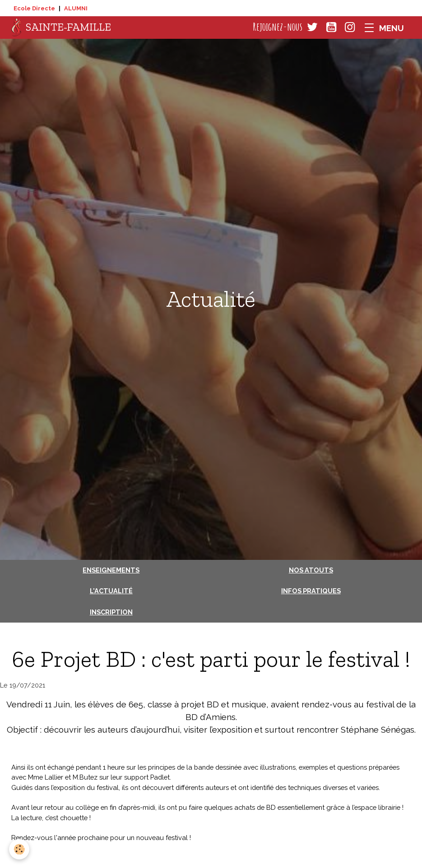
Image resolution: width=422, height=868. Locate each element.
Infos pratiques (311, 591)
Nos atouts (311, 570)
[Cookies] (19, 849)
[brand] (61, 28)
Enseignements (111, 570)
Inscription (111, 612)
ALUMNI (76, 8)
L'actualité (111, 591)
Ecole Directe (34, 8)
